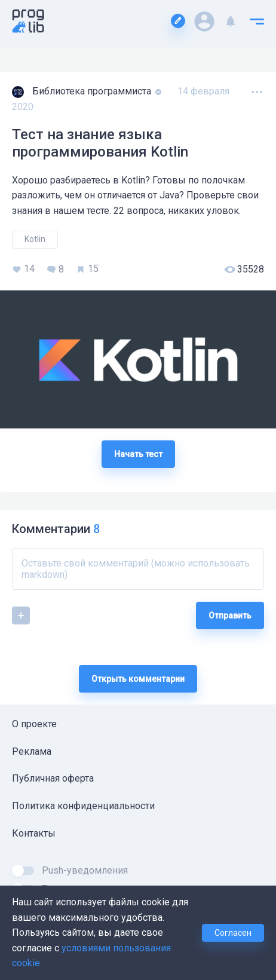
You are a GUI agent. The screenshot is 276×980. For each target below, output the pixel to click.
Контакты (34, 833)
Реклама (32, 751)
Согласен (233, 933)
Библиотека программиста (93, 91)
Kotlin (35, 239)
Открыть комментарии (138, 679)
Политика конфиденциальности (83, 806)
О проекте (34, 724)
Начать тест (138, 454)
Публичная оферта (53, 778)
